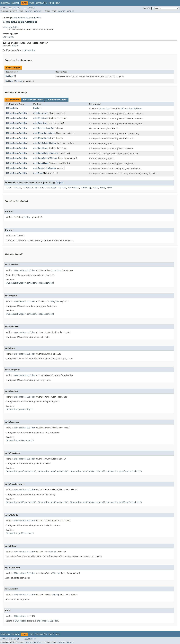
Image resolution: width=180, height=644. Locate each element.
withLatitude (40, 148)
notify (62, 188)
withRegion (39, 168)
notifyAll (74, 188)
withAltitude (40, 118)
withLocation (40, 153)
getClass (40, 188)
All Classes (30, 8)
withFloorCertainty (44, 133)
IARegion (51, 168)
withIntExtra (40, 143)
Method (37, 11)
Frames (4, 8)
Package (15, 3)
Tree (32, 3)
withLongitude (41, 163)
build (36, 108)
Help (58, 3)
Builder (10, 76)
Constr (29, 11)
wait (96, 188)
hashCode (52, 188)
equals (17, 188)
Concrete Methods (57, 100)
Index (51, 3)
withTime (38, 173)
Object (16, 46)
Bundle (50, 128)
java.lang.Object (11, 27)
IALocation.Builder (17, 113)
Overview (5, 3)
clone (8, 188)
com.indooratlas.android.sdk (27, 18)
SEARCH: (147, 8)
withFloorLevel (42, 138)
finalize (28, 188)
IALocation (8, 37)
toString (86, 188)
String (18, 81)
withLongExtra (41, 158)
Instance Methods (33, 100)
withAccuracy (40, 113)
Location (54, 153)
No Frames (14, 8)
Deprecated (41, 3)
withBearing (40, 123)
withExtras (39, 128)
